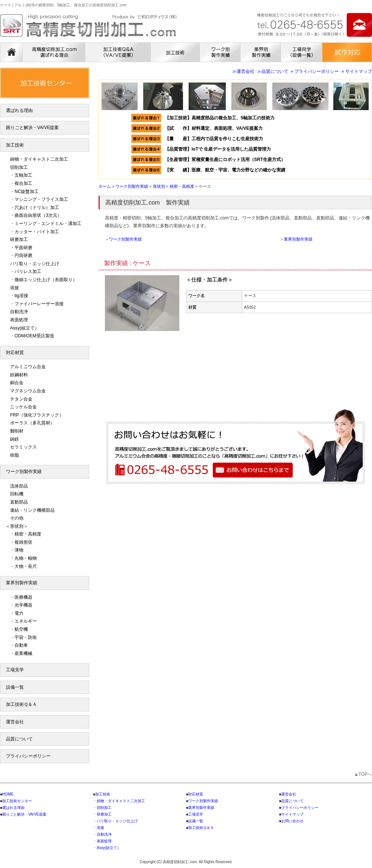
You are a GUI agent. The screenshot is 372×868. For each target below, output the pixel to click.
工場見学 (15, 670)
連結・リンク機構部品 (32, 510)
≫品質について (273, 71)
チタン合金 (21, 399)
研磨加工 (19, 239)
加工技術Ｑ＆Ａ (21, 704)
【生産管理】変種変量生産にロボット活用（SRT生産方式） (225, 160)
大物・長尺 (26, 566)
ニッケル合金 (23, 407)
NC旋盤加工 (27, 192)
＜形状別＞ (17, 526)
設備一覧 (15, 687)
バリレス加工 (28, 271)
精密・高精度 (28, 534)
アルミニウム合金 (28, 367)
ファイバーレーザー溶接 (39, 304)
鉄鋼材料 (19, 375)
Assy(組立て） (25, 328)
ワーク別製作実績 (125, 239)
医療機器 (23, 597)
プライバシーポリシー (28, 756)
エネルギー (26, 621)
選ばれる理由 (19, 110)
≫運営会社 (243, 71)
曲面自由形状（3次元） (38, 215)
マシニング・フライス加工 (41, 199)
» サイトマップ (357, 71)
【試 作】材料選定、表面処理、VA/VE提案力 (216, 128)
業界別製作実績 (298, 239)
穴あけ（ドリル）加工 (37, 208)
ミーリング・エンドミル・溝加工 (48, 224)
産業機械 (23, 653)
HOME (8, 794)
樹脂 (15, 455)
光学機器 (23, 605)
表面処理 (19, 320)
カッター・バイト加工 (37, 232)
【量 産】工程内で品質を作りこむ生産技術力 (214, 139)
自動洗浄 (19, 312)
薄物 (19, 550)
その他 (17, 518)
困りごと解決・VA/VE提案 (32, 128)
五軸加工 (23, 175)
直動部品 (19, 502)
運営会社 (15, 722)
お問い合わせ (292, 821)
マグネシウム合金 (28, 391)
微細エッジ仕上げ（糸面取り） (46, 280)
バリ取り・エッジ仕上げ (35, 264)
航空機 (21, 629)
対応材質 (15, 353)
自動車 (21, 645)
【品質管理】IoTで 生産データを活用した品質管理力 (218, 149)
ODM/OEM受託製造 (34, 336)
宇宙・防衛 (26, 637)
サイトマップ (292, 814)
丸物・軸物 (26, 558)
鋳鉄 (15, 439)
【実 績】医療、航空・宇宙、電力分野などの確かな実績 (225, 170)
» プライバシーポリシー (315, 71)
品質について (19, 739)
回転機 (17, 494)
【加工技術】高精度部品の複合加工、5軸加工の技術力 (220, 118)
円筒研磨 (23, 255)
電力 (19, 613)
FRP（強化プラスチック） (37, 415)
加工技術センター (17, 801)
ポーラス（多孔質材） (32, 423)
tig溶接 (21, 296)
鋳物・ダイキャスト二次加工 (39, 159)
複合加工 (23, 183)
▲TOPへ (363, 774)
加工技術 (15, 145)
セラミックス (23, 447)
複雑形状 (23, 542)
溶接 (15, 288)
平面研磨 (23, 248)
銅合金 (17, 383)
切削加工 (19, 167)
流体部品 (19, 486)
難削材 (17, 431)
